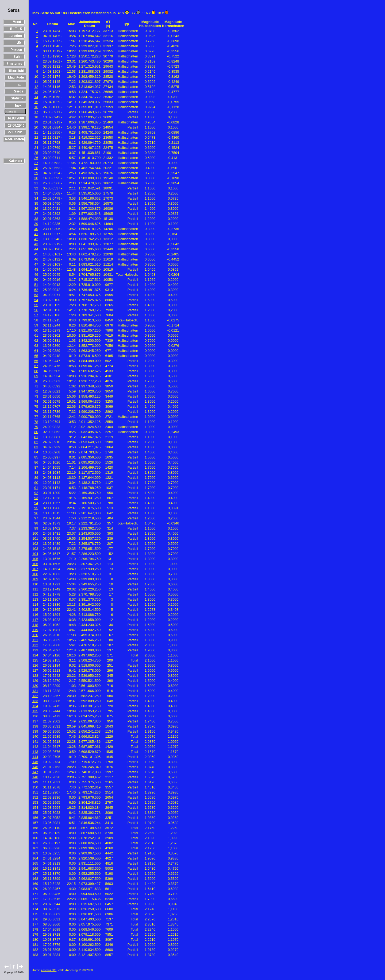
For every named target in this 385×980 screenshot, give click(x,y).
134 (35, 706)
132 (35, 696)
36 (36, 209)
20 (36, 127)
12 (36, 87)
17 (36, 112)
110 (35, 584)
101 (35, 538)
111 (35, 589)
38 (36, 219)
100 (35, 533)
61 (36, 335)
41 (36, 234)
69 (36, 376)
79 (36, 427)
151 (35, 792)
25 (36, 153)
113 (35, 599)
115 (35, 610)
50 (36, 280)
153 (35, 802)
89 (36, 478)
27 (36, 163)
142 (35, 747)
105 (35, 559)
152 (35, 797)
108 (35, 574)
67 (36, 366)
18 (36, 117)
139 (35, 731)
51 (36, 285)
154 (35, 808)
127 (35, 670)
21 (36, 132)
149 (35, 782)
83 (36, 447)
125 (35, 660)
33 (36, 193)
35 (36, 203)
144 (35, 757)
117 (35, 620)
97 (36, 518)
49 (36, 275)
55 (36, 305)
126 (35, 665)
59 (36, 325)
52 (36, 290)
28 (36, 168)
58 (36, 320)
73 (36, 396)
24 (36, 148)
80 (36, 432)
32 (36, 188)
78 (36, 422)
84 (36, 452)
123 (35, 650)
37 (36, 214)
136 (35, 716)
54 (36, 300)
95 (36, 508)
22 (36, 137)
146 (35, 767)
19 (36, 122)
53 (36, 295)
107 (35, 569)
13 (36, 92)
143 (35, 752)
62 (36, 341)
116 (35, 615)
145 (35, 762)
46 (36, 259)
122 (35, 645)
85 (36, 457)
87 (36, 467)
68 (36, 371)
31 (36, 183)
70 (36, 381)
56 (36, 310)
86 (36, 462)
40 (36, 229)
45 (36, 254)
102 (35, 544)
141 (35, 742)
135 (35, 711)
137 (35, 721)
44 (36, 249)
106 (35, 564)
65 (36, 356)
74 (36, 401)
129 (35, 681)
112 (35, 594)
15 (36, 102)
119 (35, 630)
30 (36, 178)
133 (35, 701)
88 (36, 472)
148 (35, 777)
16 (36, 107)
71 (36, 386)
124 (35, 655)
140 (35, 736)
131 (35, 691)
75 (36, 407)
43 (36, 244)
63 (36, 346)
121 (35, 640)
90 (36, 483)
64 (36, 351)
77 (36, 417)
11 (36, 82)
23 (36, 143)
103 (35, 549)
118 (35, 625)
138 (35, 726)
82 (36, 442)
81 (36, 437)
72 (36, 391)
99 (36, 528)
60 (36, 330)
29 (36, 173)
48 (36, 269)
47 (36, 264)
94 (36, 503)
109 (35, 579)
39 (36, 224)
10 (36, 77)
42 (36, 239)
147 (35, 772)
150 (35, 787)
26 (36, 158)
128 (35, 676)
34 (36, 198)
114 (35, 604)
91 (36, 488)
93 (36, 498)
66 (36, 361)
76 (36, 412)
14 (36, 97)
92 (36, 493)
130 (35, 686)
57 (36, 315)
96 (36, 513)
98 (36, 523)
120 (35, 635)
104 (35, 554)
